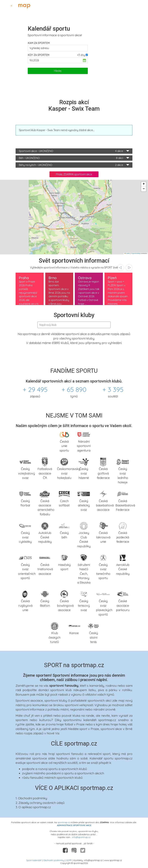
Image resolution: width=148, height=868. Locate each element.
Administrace (136, 5)
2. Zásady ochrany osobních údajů (40, 803)
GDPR (69, 860)
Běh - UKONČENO (74, 158)
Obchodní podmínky (54, 860)
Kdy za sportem (39, 55)
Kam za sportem (39, 43)
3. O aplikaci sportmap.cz (33, 807)
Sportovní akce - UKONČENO (74, 151)
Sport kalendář (34, 860)
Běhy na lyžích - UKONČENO (74, 165)
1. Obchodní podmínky (31, 798)
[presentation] (121, 268)
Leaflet (127, 253)
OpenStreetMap (136, 253)
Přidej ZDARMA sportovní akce (74, 174)
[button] (144, 184)
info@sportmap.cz (81, 837)
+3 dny (81, 55)
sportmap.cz (64, 822)
